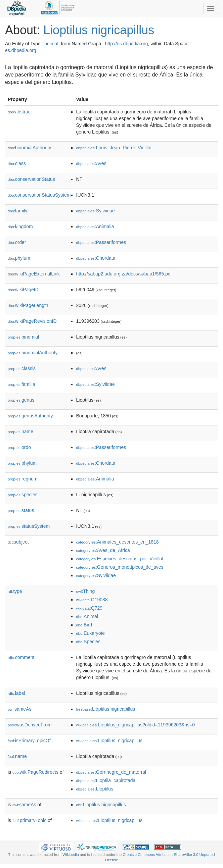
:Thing (86, 591)
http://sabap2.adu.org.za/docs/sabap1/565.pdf (124, 274)
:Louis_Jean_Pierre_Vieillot (114, 148)
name (20, 431)
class (17, 163)
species (23, 495)
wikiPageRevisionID (32, 321)
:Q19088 (92, 600)
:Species (88, 642)
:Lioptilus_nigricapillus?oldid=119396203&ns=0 (136, 725)
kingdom (20, 226)
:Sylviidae (96, 211)
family (17, 211)
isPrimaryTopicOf (29, 741)
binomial (23, 337)
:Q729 (90, 608)
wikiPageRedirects (35, 772)
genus (21, 400)
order (17, 242)
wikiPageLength (28, 305)
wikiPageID (23, 290)
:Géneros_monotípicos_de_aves (120, 567)
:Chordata (96, 258)
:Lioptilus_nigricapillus (109, 741)
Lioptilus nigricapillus (99, 30)
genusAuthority (30, 416)
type (15, 591)
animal (51, 44)
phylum (19, 258)
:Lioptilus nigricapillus (106, 709)
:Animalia (95, 226)
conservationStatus (31, 179)
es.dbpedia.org (21, 50)
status (21, 510)
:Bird (84, 625)
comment (21, 657)
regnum (23, 479)
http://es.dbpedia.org (127, 44)
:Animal (87, 616)
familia (21, 384)
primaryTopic (29, 820)
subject (18, 542)
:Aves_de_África (103, 550)
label (16, 693)
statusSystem (29, 526)
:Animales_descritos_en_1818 (118, 542)
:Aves (91, 163)
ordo (19, 447)
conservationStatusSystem (39, 195)
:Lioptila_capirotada (106, 780)
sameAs (19, 709)
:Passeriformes (101, 242)
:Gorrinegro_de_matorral (111, 772)
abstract (20, 112)
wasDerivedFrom (30, 725)
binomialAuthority (29, 148)
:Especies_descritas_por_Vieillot (120, 559)
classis (22, 368)
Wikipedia (71, 855)
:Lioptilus (95, 789)
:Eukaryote (91, 633)
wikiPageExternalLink (34, 274)
